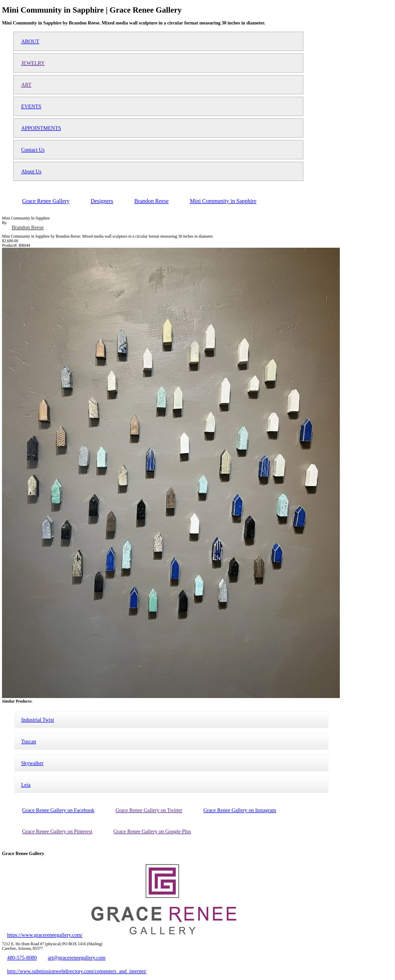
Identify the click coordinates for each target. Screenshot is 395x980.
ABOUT (30, 41)
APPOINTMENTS (41, 128)
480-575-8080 (22, 957)
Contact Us (33, 150)
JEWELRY (33, 63)
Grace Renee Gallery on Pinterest (57, 831)
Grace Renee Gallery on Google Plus (152, 831)
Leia (26, 785)
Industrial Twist (38, 720)
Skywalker (32, 763)
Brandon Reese (28, 227)
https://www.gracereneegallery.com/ (45, 935)
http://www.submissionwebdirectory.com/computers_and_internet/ (77, 971)
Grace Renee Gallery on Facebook (58, 810)
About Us (31, 171)
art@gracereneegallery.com (77, 957)
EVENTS (31, 106)
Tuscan (29, 741)
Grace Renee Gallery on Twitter (149, 810)
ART (26, 85)
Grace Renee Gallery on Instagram (240, 810)
